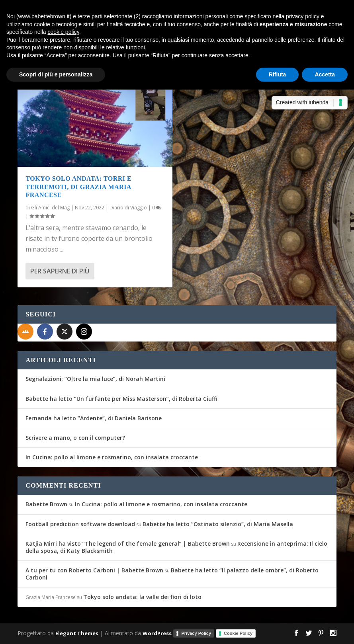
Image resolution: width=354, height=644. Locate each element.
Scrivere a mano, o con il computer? (75, 438)
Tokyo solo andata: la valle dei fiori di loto (142, 597)
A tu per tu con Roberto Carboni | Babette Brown (94, 570)
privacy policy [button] (303, 16)
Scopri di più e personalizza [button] (56, 74)
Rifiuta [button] (278, 74)
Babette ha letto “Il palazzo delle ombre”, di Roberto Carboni (172, 574)
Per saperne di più (60, 271)
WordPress (157, 633)
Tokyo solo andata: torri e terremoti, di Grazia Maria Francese (78, 187)
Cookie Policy (238, 633)
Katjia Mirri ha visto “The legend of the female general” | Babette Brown (128, 543)
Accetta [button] (325, 74)
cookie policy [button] (64, 32)
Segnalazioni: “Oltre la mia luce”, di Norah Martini (95, 379)
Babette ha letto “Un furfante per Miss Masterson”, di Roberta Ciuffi (121, 399)
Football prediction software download (80, 524)
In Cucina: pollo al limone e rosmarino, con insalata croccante (112, 457)
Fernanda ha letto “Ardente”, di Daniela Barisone (94, 418)
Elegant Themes (77, 633)
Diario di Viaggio (128, 208)
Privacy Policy (196, 633)
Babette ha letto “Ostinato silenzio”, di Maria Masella (218, 524)
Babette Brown (46, 504)
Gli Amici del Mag (50, 208)
